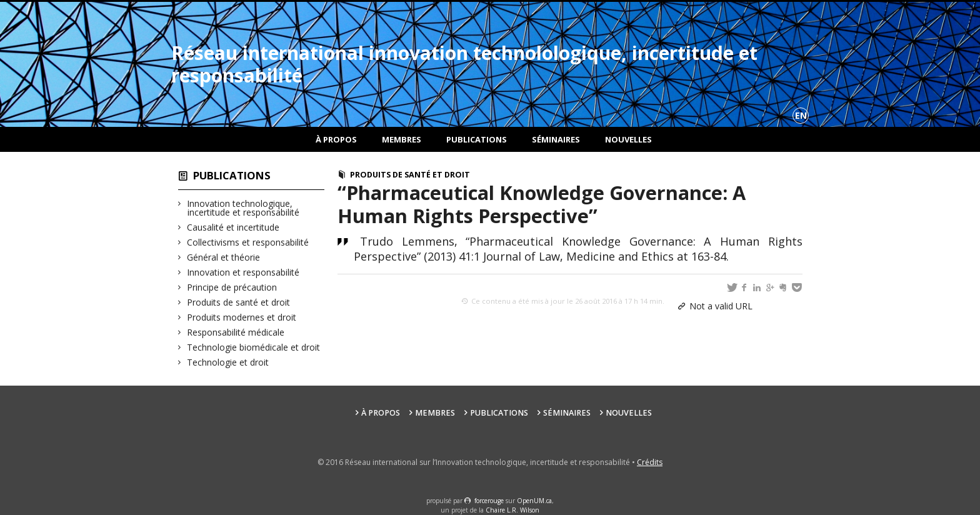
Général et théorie (224, 257)
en (801, 115)
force (489, 501)
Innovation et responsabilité (243, 272)
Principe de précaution (232, 287)
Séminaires (556, 139)
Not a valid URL (721, 306)
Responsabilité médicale (236, 332)
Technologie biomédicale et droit (254, 347)
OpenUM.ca (534, 501)
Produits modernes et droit (242, 317)
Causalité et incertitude (233, 227)
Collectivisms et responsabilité (248, 242)
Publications (477, 139)
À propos (336, 139)
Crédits (650, 462)
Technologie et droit (228, 362)
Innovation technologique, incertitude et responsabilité (243, 208)
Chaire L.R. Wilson (512, 510)
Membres (402, 139)
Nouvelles (628, 139)
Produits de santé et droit (239, 302)
